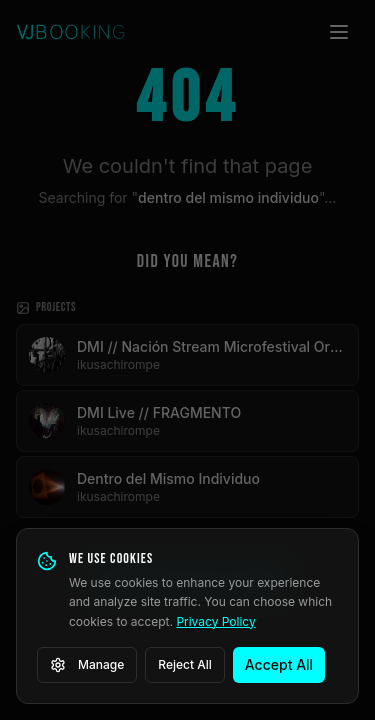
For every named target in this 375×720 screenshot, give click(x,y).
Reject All (185, 664)
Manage (87, 665)
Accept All (279, 664)
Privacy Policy (215, 621)
